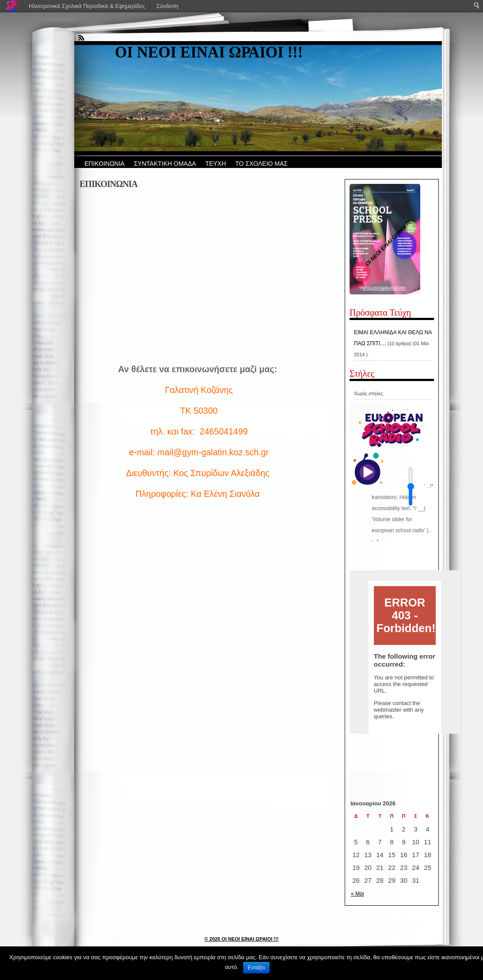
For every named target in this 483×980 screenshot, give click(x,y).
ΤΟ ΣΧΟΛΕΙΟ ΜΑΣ (261, 164)
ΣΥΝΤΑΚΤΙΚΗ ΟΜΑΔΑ (165, 164)
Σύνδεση (167, 6)
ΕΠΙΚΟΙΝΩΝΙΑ (105, 164)
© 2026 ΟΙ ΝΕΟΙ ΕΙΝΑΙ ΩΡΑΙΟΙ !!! (242, 939)
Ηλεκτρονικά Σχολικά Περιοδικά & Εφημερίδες (87, 6)
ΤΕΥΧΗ (216, 164)
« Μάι (357, 894)
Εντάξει (257, 968)
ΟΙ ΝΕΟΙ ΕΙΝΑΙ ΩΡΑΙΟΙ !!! (209, 52)
